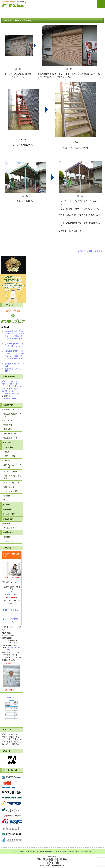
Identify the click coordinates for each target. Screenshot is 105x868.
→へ (9, 690)
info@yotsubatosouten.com (56, 865)
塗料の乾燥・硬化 (11, 434)
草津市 (15, 386)
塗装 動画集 (9, 487)
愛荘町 (17, 389)
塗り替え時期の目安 (11, 410)
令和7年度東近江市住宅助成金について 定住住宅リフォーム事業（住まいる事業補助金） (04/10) (14, 356)
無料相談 (7, 537)
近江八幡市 (15, 381)
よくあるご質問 (9, 514)
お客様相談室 (8, 532)
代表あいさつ (9, 528)
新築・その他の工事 (11, 483)
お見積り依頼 (9, 541)
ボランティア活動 (11, 491)
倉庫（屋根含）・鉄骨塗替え (12, 477)
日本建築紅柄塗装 (11, 472)
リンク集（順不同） (10, 770)
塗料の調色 (8, 429)
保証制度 (7, 496)
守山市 (4, 391)
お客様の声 (7, 509)
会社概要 (7, 523)
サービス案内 (8, 447)
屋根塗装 (7, 461)
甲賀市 (4, 384)
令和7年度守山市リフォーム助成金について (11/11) (14, 346)
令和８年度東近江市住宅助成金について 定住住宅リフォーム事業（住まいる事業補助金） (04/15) (14, 336)
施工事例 (6, 505)
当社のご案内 (8, 519)
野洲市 (11, 384)
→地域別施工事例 (9, 398)
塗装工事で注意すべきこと (12, 415)
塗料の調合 (8, 425)
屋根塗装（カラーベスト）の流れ (12, 466)
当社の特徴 (7, 443)
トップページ (8, 305)
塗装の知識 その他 (11, 438)
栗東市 (10, 389)
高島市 (8, 394)
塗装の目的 (8, 420)
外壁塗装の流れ (10, 456)
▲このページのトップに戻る (90, 251)
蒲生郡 (11, 391)
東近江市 (5, 381)
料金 (5, 500)
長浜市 (15, 394)
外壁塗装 (7, 452)
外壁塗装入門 (8, 405)
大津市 (8, 386)
